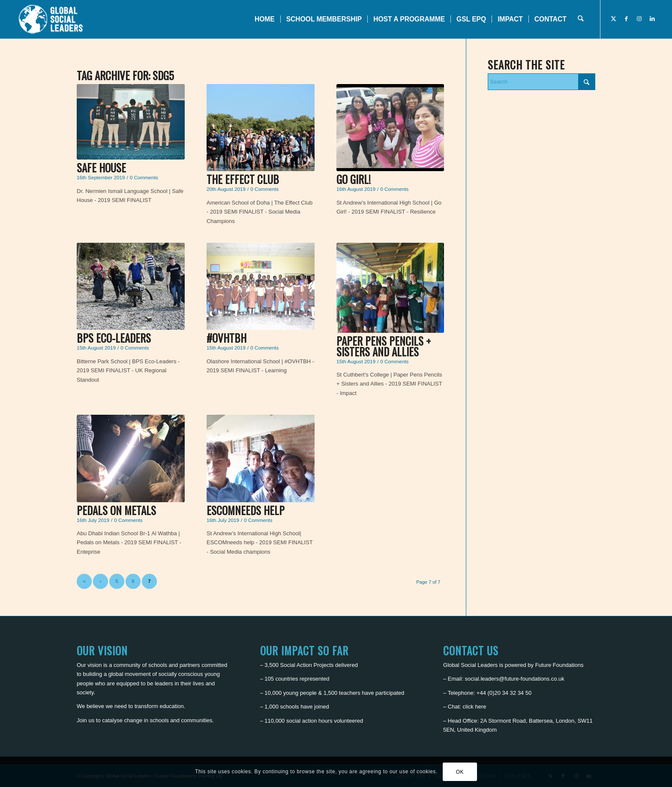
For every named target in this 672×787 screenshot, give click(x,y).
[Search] (580, 19)
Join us (85, 720)
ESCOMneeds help (246, 510)
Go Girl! (354, 179)
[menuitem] (265, 19)
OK (460, 772)
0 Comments (144, 177)
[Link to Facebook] (627, 19)
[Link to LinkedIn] (652, 19)
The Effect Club (243, 179)
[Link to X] (614, 19)
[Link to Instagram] (639, 19)
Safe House (101, 167)
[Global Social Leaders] (52, 19)
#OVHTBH (226, 338)
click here (475, 707)
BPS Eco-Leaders (114, 338)
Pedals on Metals (116, 510)
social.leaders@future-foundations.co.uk (515, 679)
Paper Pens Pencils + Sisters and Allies (384, 346)
